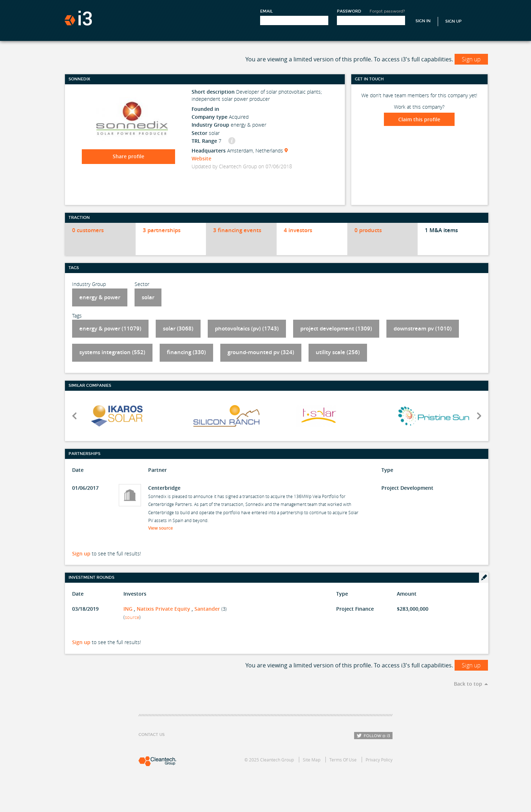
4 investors (298, 230)
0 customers (88, 230)
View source (163, 528)
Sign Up (454, 21)
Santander (207, 609)
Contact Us (152, 735)
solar (148, 297)
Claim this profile (419, 119)
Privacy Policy (379, 760)
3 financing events (237, 230)
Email (266, 11)
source (132, 617)
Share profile (128, 156)
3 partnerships (162, 230)
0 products (368, 230)
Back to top (468, 684)
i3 (78, 18)
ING (128, 609)
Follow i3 (373, 736)
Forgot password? (387, 11)
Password (349, 11)
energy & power (100, 297)
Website (201, 158)
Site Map (312, 760)
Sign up (471, 59)
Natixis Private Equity (163, 609)
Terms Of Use (343, 760)
